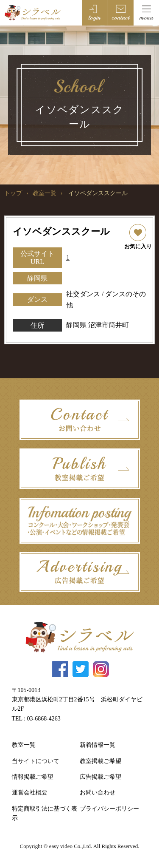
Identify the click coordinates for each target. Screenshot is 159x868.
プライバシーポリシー (109, 809)
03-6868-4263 (44, 719)
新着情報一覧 (98, 745)
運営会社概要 (30, 793)
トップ (13, 193)
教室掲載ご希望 (100, 761)
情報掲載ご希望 (33, 777)
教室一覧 (45, 193)
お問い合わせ (98, 793)
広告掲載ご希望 (100, 777)
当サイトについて (36, 761)
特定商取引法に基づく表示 (45, 813)
